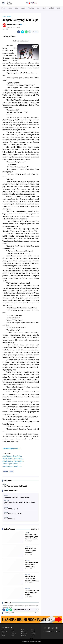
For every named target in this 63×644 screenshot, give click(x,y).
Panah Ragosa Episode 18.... (13, 461)
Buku (13, 630)
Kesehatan (31, 8)
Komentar (35, 32)
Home (4, 16)
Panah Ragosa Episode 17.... (12, 464)
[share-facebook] (19, 32)
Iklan (58, 631)
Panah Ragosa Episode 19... (13, 459)
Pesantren (24, 636)
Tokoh (58, 8)
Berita (3, 8)
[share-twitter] (22, 32)
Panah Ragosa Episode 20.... (12, 456)
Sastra (11, 471)
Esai (38, 8)
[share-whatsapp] (26, 32)
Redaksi (45, 631)
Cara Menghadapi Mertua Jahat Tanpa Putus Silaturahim (32, 565)
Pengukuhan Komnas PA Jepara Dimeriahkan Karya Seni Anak (20, 503)
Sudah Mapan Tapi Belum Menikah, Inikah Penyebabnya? (32, 593)
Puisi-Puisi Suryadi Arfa (11, 509)
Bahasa (28, 533)
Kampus (14, 634)
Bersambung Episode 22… (12, 448)
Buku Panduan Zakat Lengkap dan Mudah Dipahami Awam (31, 551)
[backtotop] (31, 640)
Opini (17, 8)
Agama (23, 8)
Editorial (33, 630)
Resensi (10, 8)
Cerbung (5, 471)
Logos (3, 636)
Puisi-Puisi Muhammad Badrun (14, 514)
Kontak (50, 631)
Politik (33, 636)
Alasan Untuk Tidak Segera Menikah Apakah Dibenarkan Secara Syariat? (31, 579)
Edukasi (51, 8)
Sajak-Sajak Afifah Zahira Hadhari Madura (17, 497)
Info (3, 634)
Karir (54, 631)
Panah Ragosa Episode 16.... (12, 466)
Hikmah (23, 632)
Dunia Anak (24, 630)
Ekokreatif (4, 632)
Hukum (44, 8)
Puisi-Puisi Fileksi (10, 519)
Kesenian (34, 634)
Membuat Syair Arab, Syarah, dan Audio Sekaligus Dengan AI (32, 537)
